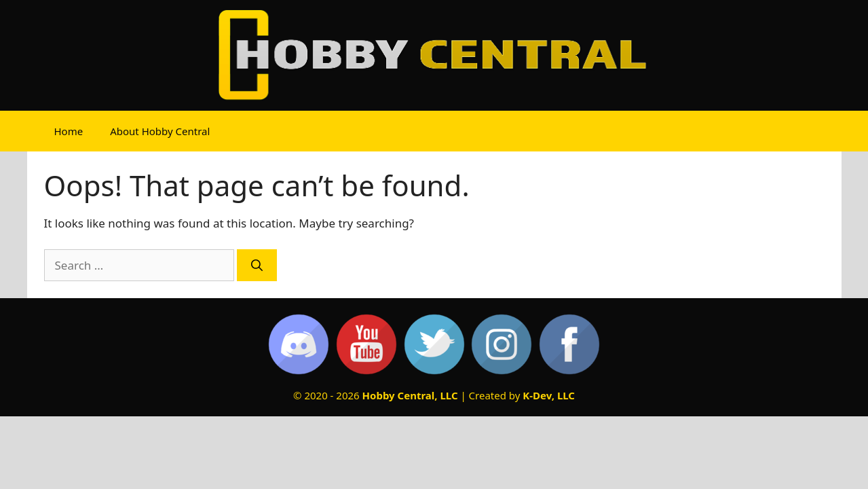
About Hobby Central (160, 131)
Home (69, 131)
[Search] (257, 266)
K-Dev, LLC (549, 395)
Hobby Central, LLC (410, 395)
